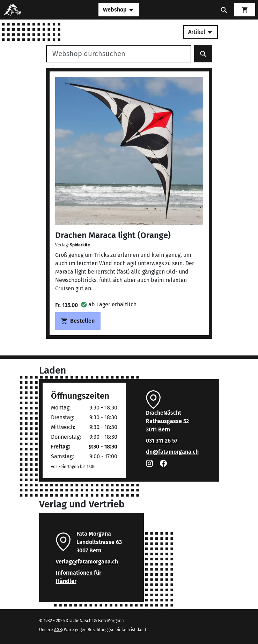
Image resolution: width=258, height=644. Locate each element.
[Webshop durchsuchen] (119, 54)
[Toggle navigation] (119, 10)
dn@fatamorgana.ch (172, 452)
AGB (58, 630)
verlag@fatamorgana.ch (87, 562)
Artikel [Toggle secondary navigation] (201, 32)
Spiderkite (80, 245)
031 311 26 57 (162, 441)
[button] (109, 304)
